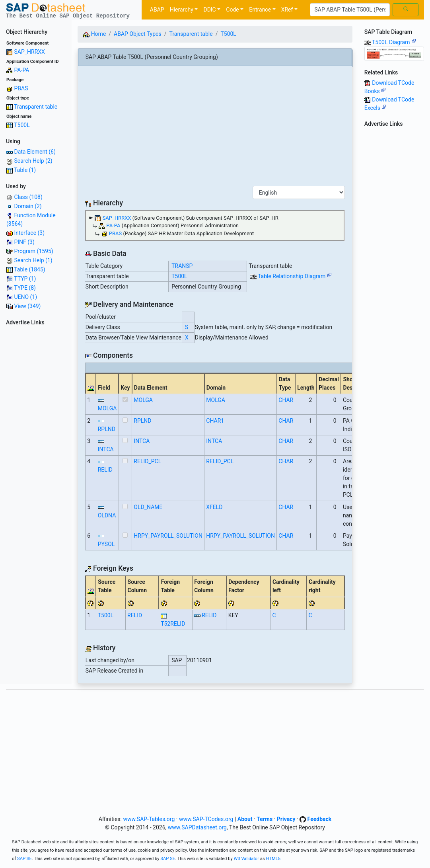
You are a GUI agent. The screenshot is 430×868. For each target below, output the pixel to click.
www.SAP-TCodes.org (206, 819)
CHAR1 (215, 421)
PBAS (21, 88)
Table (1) (25, 170)
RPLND (107, 429)
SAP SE (24, 859)
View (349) (27, 306)
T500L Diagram (394, 42)
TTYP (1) (25, 279)
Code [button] (232, 10)
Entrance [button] (260, 10)
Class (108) (28, 197)
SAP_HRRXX (29, 52)
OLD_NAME (148, 507)
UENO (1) (25, 297)
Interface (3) (29, 233)
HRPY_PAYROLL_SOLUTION (168, 536)
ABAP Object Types (138, 34)
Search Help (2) (33, 161)
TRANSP (182, 266)
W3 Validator (247, 859)
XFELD (214, 507)
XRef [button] (287, 10)
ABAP (157, 10)
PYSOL (106, 544)
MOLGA (107, 408)
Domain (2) (28, 206)
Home (94, 34)
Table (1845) (30, 269)
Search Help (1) (33, 260)
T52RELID (173, 624)
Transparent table (36, 107)
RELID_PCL (147, 461)
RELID (105, 470)
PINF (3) (24, 242)
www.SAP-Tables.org (149, 819)
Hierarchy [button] (182, 10)
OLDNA (107, 515)
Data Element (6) (35, 152)
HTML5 (273, 859)
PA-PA (21, 70)
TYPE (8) (25, 288)
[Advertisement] (36, 448)
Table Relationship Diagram (295, 276)
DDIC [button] (209, 10)
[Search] (350, 10)
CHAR (286, 400)
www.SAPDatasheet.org (197, 827)
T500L (22, 125)
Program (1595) (33, 251)
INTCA (106, 449)
